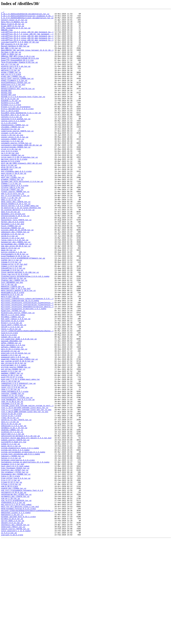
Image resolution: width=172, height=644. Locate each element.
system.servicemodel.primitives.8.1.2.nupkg (23, 540)
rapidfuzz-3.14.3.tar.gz (13, 460)
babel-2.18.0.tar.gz (11, 102)
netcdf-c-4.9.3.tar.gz (12, 390)
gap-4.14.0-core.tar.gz (13, 230)
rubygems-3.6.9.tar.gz (12, 482)
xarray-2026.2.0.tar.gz (13, 623)
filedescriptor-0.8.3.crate (15, 220)
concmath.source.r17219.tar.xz (16, 170)
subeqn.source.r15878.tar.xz (15, 526)
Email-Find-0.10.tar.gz (13, 27)
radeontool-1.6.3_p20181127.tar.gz (18, 458)
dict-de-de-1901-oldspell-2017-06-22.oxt (21, 194)
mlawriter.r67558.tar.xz (13, 371)
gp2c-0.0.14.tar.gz (10, 252)
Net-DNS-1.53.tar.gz (11, 56)
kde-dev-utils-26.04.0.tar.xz (16, 293)
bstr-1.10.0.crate (10, 131)
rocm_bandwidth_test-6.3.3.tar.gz (18, 477)
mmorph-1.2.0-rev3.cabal (13, 376)
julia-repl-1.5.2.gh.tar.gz (15, 286)
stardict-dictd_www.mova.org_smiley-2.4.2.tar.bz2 (26, 523)
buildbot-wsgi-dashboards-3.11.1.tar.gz (21, 133)
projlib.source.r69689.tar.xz (16, 439)
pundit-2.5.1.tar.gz (11, 443)
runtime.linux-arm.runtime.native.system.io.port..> (27, 485)
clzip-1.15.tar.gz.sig (12, 160)
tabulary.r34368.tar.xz (13, 545)
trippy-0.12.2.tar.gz (12, 577)
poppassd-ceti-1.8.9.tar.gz (15, 426)
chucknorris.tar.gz (10, 153)
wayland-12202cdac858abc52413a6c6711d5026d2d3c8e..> (27, 611)
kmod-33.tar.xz (8, 298)
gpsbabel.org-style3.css (13, 254)
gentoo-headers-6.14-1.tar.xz (16, 242)
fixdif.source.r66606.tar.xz (15, 228)
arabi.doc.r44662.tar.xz (13, 90)
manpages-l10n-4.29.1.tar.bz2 (16, 344)
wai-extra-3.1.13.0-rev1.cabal (16, 603)
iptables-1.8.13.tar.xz (13, 279)
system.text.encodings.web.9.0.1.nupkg (20, 543)
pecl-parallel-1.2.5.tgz (13, 412)
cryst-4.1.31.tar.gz (11, 177)
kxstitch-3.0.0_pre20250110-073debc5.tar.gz (23, 308)
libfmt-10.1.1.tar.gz (12, 310)
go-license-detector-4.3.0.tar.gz (18, 250)
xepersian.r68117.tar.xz (13, 630)
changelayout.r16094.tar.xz (15, 148)
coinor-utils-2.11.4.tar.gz (15, 162)
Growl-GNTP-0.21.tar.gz (13, 29)
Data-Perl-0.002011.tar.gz (14, 24)
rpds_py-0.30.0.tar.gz (12, 480)
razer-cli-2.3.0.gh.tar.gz (14, 463)
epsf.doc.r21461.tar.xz (13, 211)
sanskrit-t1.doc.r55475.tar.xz (16, 502)
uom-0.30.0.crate (9, 582)
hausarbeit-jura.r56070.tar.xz (16, 262)
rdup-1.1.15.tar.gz (10, 465)
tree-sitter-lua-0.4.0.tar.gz (16, 572)
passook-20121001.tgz (12, 407)
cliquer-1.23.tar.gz (11, 157)
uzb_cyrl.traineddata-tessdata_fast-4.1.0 (22, 586)
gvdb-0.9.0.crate (9, 259)
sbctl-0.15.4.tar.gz (11, 506)
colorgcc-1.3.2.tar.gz (12, 167)
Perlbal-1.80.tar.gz (11, 61)
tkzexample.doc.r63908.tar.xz (16, 567)
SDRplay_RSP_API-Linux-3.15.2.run (18, 65)
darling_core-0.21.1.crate (14, 189)
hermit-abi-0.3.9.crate (13, 264)
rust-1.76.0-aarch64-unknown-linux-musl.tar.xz (25, 487)
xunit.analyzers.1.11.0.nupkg (16, 635)
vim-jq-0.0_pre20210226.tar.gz (16, 598)
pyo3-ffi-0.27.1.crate (12, 451)
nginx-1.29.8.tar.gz (11, 393)
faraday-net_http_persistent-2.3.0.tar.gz (22, 216)
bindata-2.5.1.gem (10, 121)
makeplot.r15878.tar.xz (13, 342)
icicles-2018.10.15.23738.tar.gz (17, 274)
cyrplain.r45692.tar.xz (13, 184)
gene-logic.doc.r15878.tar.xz (16, 240)
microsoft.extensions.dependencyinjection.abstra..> (27, 366)
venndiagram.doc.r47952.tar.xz (16, 591)
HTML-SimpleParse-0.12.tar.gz (16, 31)
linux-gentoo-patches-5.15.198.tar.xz (20, 325)
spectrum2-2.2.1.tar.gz (13, 519)
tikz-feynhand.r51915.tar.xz (15, 560)
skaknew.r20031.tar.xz (12, 514)
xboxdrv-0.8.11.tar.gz (12, 625)
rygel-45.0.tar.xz (10, 499)
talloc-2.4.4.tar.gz (11, 548)
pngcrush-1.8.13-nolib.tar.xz (16, 422)
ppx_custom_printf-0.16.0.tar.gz (17, 431)
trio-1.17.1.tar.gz (10, 574)
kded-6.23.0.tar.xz (10, 296)
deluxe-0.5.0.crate (10, 191)
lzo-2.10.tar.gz (9, 339)
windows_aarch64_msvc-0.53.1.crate (18, 618)
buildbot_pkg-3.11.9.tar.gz (15, 136)
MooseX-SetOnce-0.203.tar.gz (15, 53)
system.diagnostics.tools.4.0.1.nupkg (20, 535)
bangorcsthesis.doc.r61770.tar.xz (18, 104)
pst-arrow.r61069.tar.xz (13, 441)
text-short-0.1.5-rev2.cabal (15, 557)
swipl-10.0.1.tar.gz (11, 533)
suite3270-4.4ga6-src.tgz (14, 528)
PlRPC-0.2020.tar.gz (11, 63)
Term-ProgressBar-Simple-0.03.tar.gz (19, 73)
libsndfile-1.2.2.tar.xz (13, 320)
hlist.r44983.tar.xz (11, 269)
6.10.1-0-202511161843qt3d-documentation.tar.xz (25, 15)
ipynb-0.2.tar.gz (9, 281)
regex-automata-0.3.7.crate (15, 468)
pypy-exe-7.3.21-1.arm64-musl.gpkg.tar (20, 453)
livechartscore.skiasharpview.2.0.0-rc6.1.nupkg (25, 330)
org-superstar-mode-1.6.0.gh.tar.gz (19, 405)
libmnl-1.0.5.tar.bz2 (12, 317)
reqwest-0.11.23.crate (12, 472)
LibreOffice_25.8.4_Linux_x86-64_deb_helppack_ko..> (27, 44)
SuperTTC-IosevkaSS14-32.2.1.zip (17, 70)
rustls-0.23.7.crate (11, 497)
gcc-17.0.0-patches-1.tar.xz (15, 233)
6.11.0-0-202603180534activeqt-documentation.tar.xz (27, 19)
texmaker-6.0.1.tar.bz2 (13, 555)
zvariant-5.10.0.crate (12, 640)
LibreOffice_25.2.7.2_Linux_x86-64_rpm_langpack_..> (27, 39)
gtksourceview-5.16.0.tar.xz (15, 257)
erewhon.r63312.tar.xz (12, 213)
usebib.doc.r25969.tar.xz (14, 584)
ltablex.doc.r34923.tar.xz (14, 334)
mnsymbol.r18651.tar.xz (13, 378)
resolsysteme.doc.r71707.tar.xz (17, 475)
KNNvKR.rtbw (7, 34)
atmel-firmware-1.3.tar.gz (14, 94)
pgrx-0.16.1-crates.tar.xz (14, 417)
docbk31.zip (7, 201)
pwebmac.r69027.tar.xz (12, 446)
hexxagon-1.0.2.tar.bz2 (13, 267)
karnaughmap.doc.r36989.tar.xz (16, 291)
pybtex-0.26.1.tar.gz (12, 448)
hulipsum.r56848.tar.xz (13, 271)
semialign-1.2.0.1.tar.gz (14, 509)
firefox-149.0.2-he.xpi (13, 223)
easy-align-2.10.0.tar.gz (14, 206)
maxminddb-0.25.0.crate (13, 349)
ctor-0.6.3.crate (9, 179)
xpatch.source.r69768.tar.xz (15, 632)
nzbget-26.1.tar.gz (10, 402)
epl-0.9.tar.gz (8, 208)
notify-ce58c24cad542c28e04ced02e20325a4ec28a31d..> (27, 395)
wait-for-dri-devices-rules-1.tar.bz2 (20, 606)
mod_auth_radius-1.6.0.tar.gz (16, 380)
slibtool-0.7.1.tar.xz (12, 516)
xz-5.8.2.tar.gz (9, 637)
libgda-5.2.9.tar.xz (11, 313)
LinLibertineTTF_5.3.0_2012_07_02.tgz (20, 48)
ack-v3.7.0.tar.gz (10, 75)
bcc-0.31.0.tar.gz (10, 116)
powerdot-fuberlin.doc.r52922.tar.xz (19, 429)
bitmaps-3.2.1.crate (11, 124)
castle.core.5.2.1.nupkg (13, 143)
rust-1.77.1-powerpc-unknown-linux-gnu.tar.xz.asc (26, 489)
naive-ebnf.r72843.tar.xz (14, 388)
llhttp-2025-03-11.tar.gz (14, 332)
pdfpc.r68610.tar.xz (11, 409)
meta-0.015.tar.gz (10, 354)
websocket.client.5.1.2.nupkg (16, 613)
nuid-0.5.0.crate (9, 397)
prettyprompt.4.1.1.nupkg (14, 436)
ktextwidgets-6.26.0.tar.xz (15, 303)
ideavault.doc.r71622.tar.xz (15, 276)
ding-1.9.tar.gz (9, 196)
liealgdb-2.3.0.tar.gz (12, 322)
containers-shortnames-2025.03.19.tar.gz (21, 172)
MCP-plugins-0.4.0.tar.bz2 (14, 51)
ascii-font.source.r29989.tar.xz (17, 92)
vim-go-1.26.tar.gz (10, 596)
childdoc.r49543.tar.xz (13, 150)
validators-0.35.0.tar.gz (14, 589)
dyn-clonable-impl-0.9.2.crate (16, 204)
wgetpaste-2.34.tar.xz (12, 615)
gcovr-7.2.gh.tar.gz (11, 235)
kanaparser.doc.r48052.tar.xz (16, 288)
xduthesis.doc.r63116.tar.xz (15, 628)
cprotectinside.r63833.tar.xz (16, 174)
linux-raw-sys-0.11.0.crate (15, 327)
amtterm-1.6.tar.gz (10, 82)
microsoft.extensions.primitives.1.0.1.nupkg (24, 368)
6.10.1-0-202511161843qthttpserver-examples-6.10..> (27, 17)
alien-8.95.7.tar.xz (11, 80)
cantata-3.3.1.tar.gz (12, 138)
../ (3, 12)
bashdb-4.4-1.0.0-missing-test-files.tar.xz (23, 114)
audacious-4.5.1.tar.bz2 (13, 99)
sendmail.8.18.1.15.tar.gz (14, 511)
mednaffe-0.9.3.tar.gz (12, 351)
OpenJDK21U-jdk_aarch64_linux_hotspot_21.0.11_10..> (27, 58)
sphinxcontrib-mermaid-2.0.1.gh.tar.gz (20, 521)
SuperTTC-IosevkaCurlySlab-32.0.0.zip (20, 68)
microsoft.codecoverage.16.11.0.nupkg (20, 359)
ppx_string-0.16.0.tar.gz (14, 434)
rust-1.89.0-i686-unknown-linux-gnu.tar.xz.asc (25, 492)
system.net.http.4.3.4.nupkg (15, 538)
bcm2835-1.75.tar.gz (11, 119)
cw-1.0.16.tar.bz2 (10, 182)
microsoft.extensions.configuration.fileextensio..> (27, 361)
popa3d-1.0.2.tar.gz (11, 424)
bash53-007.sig (8, 111)
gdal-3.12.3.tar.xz (10, 237)
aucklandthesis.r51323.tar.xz (16, 97)
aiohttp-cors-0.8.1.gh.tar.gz (16, 78)
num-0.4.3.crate (9, 400)
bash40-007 (6, 107)
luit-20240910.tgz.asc (12, 337)
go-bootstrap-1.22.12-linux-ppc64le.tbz (21, 247)
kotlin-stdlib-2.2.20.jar (14, 300)
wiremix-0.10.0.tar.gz (12, 620)
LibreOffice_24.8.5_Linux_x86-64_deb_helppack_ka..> (27, 36)
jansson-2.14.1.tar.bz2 (13, 283)
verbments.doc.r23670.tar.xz (15, 594)
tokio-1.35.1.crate (10, 569)
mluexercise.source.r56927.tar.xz (18, 373)
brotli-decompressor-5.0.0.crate (17, 128)
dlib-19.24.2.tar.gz (11, 199)
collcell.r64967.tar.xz (13, 165)
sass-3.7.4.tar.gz (10, 504)
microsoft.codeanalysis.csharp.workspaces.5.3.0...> (27, 356)
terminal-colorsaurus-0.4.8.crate (18, 550)
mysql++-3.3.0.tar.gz (12, 385)
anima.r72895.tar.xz (11, 85)
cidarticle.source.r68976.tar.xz (17, 155)
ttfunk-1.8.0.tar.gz (11, 579)
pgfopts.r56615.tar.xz (12, 414)
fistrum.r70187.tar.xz (12, 225)
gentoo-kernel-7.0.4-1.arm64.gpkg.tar (20, 245)
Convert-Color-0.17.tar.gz (14, 22)
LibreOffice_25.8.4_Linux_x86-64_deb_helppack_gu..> (27, 41)
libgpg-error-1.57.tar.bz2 (14, 315)
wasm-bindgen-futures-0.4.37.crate (18, 608)
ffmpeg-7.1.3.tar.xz (11, 218)
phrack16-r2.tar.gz (10, 419)
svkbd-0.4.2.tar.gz (10, 531)
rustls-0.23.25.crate (12, 494)
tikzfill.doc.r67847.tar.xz (15, 562)
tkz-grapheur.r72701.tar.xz (15, 565)
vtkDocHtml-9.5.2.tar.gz (13, 601)
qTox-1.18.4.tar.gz (10, 456)
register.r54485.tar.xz (13, 470)
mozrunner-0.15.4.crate (13, 383)
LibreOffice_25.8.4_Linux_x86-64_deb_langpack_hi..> (27, 46)
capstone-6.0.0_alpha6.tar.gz (16, 141)
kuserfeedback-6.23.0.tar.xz (15, 305)
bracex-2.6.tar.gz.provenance (16, 126)
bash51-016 (6, 109)
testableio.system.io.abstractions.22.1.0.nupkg (25, 552)
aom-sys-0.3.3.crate (11, 87)
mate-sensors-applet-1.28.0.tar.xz (18, 346)
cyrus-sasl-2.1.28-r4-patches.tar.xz (19, 187)
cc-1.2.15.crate (9, 145)
